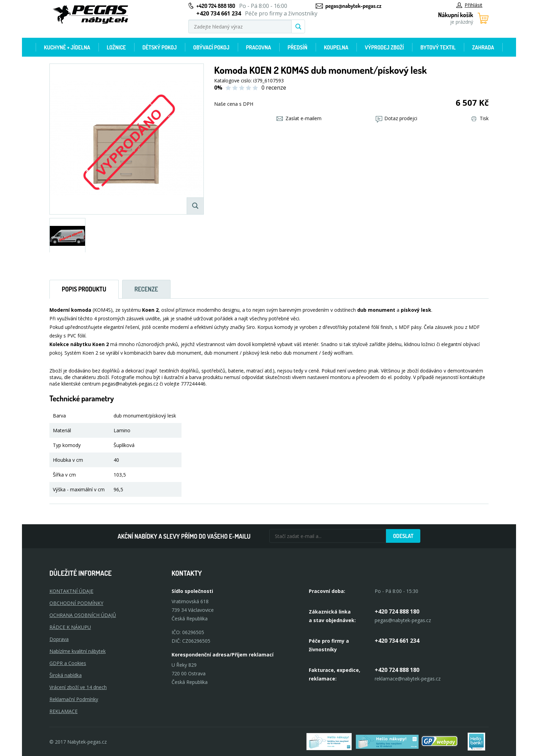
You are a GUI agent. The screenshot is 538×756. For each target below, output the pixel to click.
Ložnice (116, 47)
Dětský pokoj (160, 47)
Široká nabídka (66, 675)
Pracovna (259, 47)
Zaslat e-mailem (299, 118)
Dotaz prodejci (396, 118)
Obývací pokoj (211, 47)
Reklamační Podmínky (74, 699)
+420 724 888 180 (216, 6)
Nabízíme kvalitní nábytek (78, 651)
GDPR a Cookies (68, 663)
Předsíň (297, 47)
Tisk (480, 118)
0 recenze (274, 88)
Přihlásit (469, 5)
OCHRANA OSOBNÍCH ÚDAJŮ (83, 615)
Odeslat (403, 536)
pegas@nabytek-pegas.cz (353, 6)
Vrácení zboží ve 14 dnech (78, 687)
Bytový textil (438, 47)
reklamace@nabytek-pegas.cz (408, 679)
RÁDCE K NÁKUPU (70, 627)
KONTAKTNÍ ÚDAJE (71, 591)
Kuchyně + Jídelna (67, 47)
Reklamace (63, 711)
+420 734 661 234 (397, 641)
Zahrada (483, 47)
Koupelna (336, 47)
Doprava (59, 639)
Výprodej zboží (384, 47)
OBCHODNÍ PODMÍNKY (76, 603)
